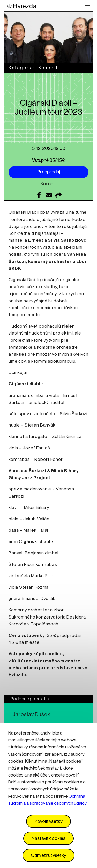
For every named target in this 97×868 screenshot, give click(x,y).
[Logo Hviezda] (46, 6)
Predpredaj (49, 172)
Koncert (48, 68)
